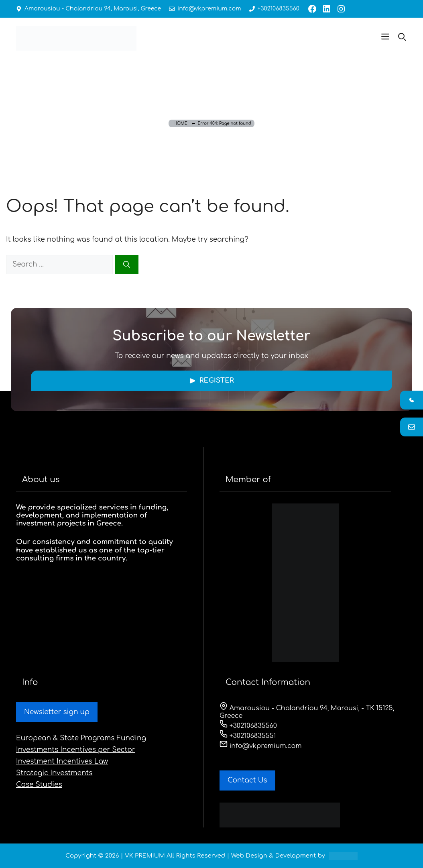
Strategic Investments (54, 773)
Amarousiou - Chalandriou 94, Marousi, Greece (92, 9)
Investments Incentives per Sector (76, 750)
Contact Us (247, 780)
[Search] (127, 265)
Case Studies (39, 785)
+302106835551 (248, 736)
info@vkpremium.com (208, 9)
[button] (385, 38)
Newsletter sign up (57, 712)
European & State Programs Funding (81, 738)
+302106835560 (277, 9)
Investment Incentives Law (62, 761)
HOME (180, 123)
